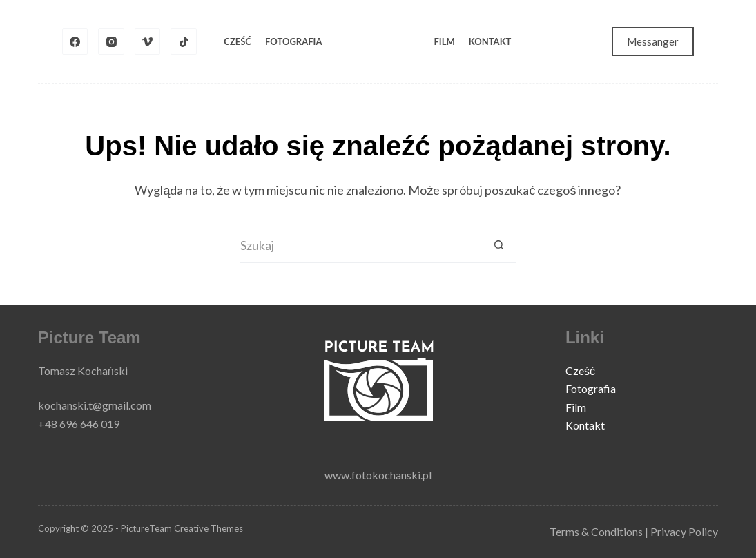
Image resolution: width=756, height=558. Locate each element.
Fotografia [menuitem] (294, 41)
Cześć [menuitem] (238, 41)
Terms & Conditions (596, 531)
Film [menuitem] (445, 41)
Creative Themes (209, 528)
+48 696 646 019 (79, 424)
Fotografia (591, 388)
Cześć (580, 371)
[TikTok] (184, 41)
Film (576, 407)
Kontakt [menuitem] (490, 41)
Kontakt (585, 425)
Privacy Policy (684, 531)
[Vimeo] (148, 41)
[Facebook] (75, 41)
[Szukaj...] (361, 246)
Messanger (653, 41)
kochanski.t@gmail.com (95, 405)
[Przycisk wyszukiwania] (499, 246)
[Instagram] (111, 41)
